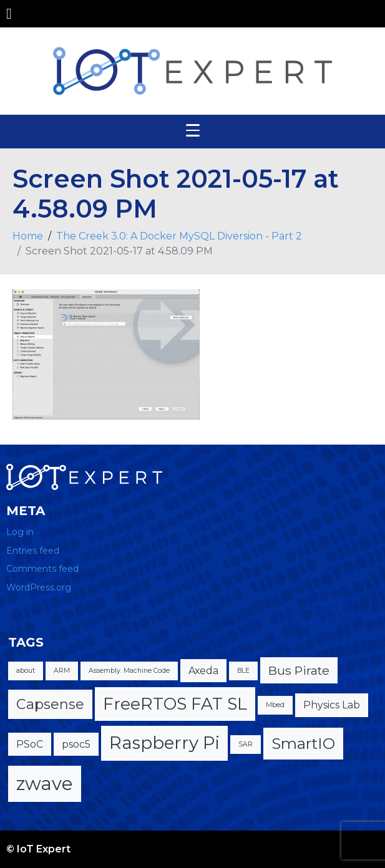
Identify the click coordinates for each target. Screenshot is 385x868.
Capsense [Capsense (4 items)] (50, 704)
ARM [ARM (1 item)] (62, 671)
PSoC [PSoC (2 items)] (30, 744)
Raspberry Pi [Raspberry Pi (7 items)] (164, 743)
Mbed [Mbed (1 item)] (275, 705)
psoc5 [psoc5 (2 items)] (76, 744)
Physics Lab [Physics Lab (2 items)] (332, 705)
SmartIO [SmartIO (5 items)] (303, 743)
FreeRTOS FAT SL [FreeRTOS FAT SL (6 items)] (175, 704)
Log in (20, 532)
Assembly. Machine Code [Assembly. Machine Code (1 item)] (129, 671)
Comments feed (42, 569)
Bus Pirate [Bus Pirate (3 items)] (299, 670)
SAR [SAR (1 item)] (246, 744)
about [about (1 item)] (26, 671)
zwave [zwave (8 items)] (45, 784)
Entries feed (33, 551)
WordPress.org (39, 587)
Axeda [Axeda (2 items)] (203, 671)
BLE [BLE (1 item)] (243, 671)
